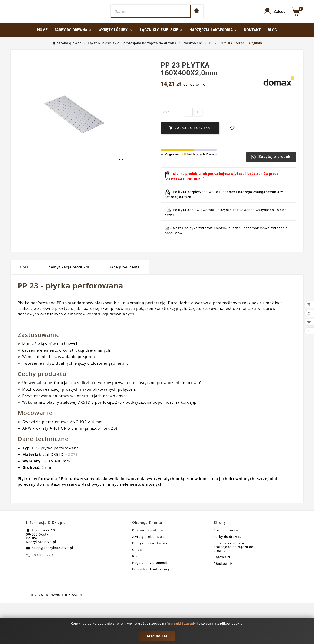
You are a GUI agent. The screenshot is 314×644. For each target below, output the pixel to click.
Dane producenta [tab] (124, 308)
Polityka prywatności (150, 584)
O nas (137, 591)
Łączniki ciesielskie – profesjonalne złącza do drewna (233, 588)
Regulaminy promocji (150, 604)
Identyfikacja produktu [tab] (68, 308)
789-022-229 (42, 596)
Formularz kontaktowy (151, 610)
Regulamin (141, 597)
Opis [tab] (24, 308)
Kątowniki (222, 598)
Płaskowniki (224, 605)
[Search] (151, 32)
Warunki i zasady (182, 624)
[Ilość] (179, 153)
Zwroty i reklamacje (148, 578)
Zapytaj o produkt (271, 198)
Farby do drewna (228, 578)
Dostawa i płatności (149, 571)
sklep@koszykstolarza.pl (52, 589)
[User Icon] (275, 32)
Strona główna (226, 571)
